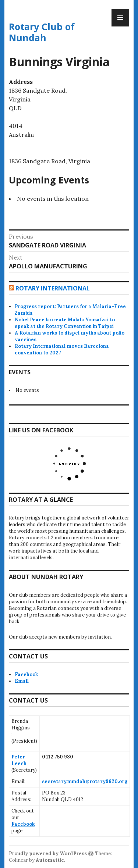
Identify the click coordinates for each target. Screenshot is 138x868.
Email (22, 681)
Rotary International (53, 288)
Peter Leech (19, 760)
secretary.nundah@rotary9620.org (85, 781)
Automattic (50, 860)
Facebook (26, 674)
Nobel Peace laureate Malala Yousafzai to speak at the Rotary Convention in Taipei (65, 323)
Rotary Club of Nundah (42, 32)
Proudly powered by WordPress (48, 853)
